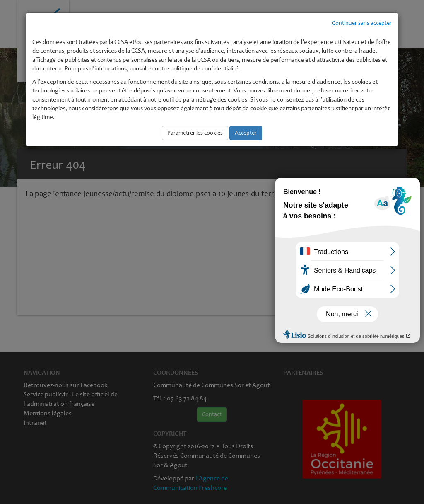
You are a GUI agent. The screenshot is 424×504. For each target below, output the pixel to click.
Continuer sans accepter (362, 23)
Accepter (246, 133)
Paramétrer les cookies (195, 133)
